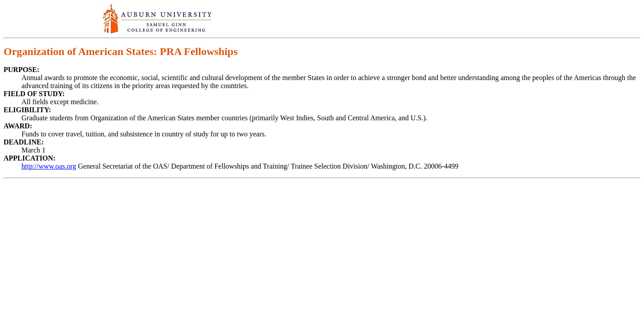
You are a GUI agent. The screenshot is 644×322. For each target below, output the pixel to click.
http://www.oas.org (49, 166)
